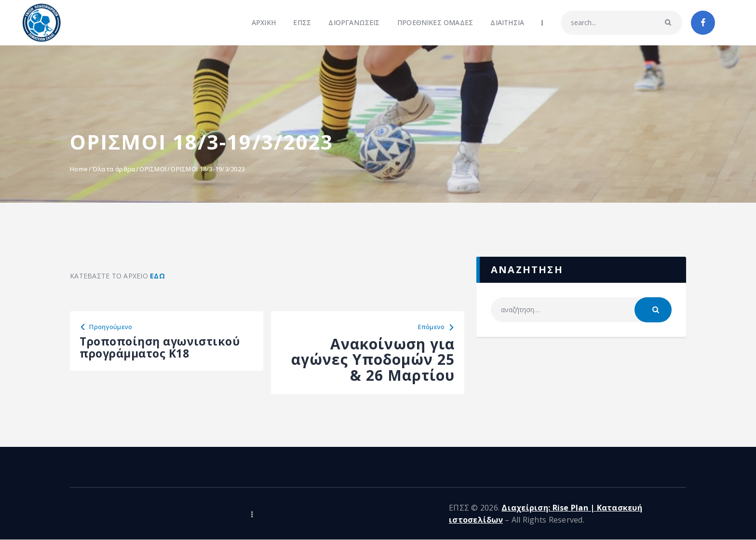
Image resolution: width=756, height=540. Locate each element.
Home (79, 169)
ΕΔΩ (157, 276)
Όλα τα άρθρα (114, 169)
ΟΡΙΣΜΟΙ (153, 169)
